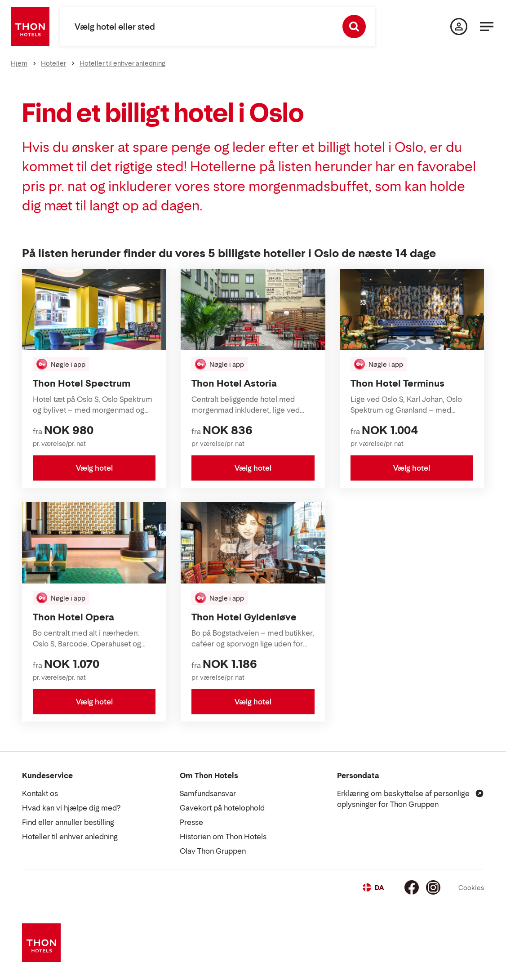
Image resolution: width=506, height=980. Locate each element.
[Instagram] (433, 887)
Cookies (471, 888)
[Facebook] (412, 887)
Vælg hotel (94, 468)
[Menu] (487, 27)
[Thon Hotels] (30, 27)
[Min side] (459, 27)
